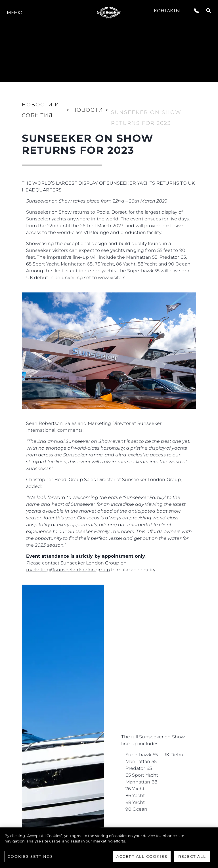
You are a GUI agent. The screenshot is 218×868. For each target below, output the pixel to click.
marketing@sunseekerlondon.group (68, 570)
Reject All (192, 859)
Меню (15, 13)
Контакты (167, 11)
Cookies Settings (30, 859)
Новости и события (41, 110)
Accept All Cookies (142, 859)
